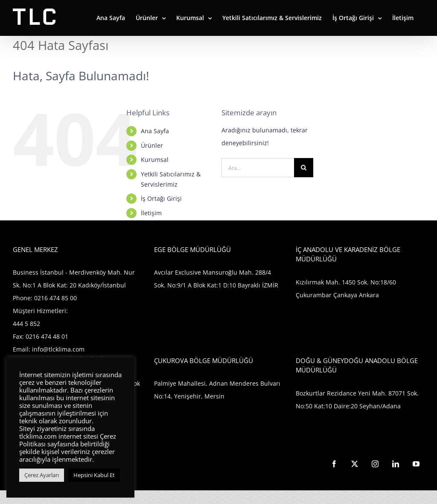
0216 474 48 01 (47, 336)
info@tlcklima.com (58, 349)
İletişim (151, 213)
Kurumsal (155, 160)
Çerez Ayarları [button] (42, 475)
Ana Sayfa (155, 131)
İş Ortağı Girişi (161, 198)
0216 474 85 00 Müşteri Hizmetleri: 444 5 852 (45, 311)
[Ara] (304, 168)
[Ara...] (258, 168)
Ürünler (152, 145)
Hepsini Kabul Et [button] (94, 475)
